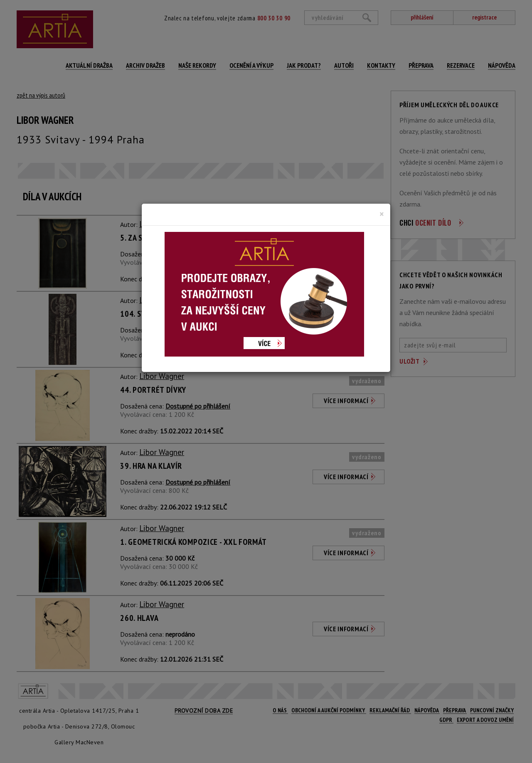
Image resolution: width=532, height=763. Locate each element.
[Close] (382, 214)
